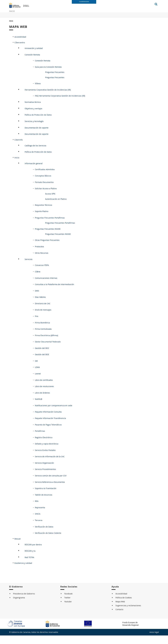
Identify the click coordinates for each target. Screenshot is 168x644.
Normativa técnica (33, 111)
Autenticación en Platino (56, 208)
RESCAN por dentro (33, 553)
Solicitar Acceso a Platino (46, 197)
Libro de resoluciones (44, 395)
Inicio (11, 30)
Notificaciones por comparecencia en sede (54, 414)
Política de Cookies (124, 606)
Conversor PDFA (42, 274)
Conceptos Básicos (43, 184)
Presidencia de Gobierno (24, 602)
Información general (34, 172)
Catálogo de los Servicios (36, 154)
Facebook (68, 602)
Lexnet (38, 382)
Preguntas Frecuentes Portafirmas (50, 226)
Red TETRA (29, 566)
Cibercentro (20, 51)
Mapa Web (120, 610)
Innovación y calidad (34, 57)
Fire (37, 325)
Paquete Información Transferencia (50, 427)
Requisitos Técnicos (44, 214)
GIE (36, 370)
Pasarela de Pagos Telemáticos (48, 433)
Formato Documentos (44, 191)
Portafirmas (40, 440)
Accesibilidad (20, 45)
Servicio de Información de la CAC (50, 465)
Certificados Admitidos (45, 178)
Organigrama (19, 606)
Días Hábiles (40, 306)
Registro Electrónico (44, 446)
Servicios (29, 268)
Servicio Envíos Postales (45, 459)
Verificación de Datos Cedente (48, 542)
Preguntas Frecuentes (55, 81)
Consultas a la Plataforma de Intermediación (54, 293)
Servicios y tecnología (34, 130)
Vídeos (38, 92)
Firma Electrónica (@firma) (46, 344)
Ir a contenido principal (84, 1)
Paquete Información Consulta (48, 420)
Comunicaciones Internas (46, 287)
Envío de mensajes (43, 318)
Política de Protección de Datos (38, 123)
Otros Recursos (42, 261)
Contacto (119, 618)
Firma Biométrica (42, 331)
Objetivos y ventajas (33, 117)
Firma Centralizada (43, 338)
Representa (40, 516)
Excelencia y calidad (23, 572)
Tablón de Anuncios (44, 503)
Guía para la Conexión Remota (48, 76)
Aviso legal (154, 641)
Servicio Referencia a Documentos (50, 491)
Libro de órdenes (42, 401)
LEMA (37, 376)
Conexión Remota (32, 63)
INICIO (13, 17)
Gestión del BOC (42, 357)
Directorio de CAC (43, 312)
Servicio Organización (44, 472)
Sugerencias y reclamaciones (128, 614)
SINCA (38, 522)
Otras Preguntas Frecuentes (47, 249)
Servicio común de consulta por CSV (51, 484)
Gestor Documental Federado (48, 350)
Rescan (18, 547)
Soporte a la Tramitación (46, 497)
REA (37, 510)
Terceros (39, 529)
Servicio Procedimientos (45, 478)
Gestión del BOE (42, 363)
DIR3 (37, 299)
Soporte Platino (42, 220)
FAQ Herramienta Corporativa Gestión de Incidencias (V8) (60, 104)
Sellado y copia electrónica (47, 452)
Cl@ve (38, 280)
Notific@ (39, 408)
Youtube (68, 610)
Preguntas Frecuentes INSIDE (48, 238)
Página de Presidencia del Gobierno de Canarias (51, 8)
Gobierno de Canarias (22, 8)
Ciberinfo (19, 148)
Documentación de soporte (37, 136)
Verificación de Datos (44, 535)
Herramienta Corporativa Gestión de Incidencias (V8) (48, 98)
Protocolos (39, 255)
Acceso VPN (50, 202)
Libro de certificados (44, 389)
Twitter (67, 606)
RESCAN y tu (30, 560)
